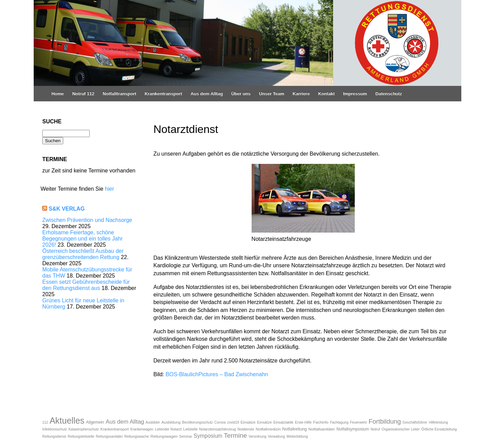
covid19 (233, 422)
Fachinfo (321, 422)
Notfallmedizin (268, 429)
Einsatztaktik (283, 422)
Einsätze (248, 422)
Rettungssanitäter (109, 436)
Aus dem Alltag (207, 94)
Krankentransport (163, 94)
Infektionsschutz (55, 429)
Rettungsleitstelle (81, 436)
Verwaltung (276, 436)
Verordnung (257, 436)
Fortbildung (385, 421)
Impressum (355, 94)
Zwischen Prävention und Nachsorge (87, 220)
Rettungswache (137, 436)
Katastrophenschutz (84, 429)
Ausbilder (153, 422)
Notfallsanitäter (322, 429)
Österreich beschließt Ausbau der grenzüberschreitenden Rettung (83, 254)
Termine (235, 435)
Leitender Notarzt (168, 429)
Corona (220, 422)
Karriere (301, 94)
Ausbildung (171, 422)
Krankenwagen (142, 429)
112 (45, 422)
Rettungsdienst (54, 436)
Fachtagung (339, 422)
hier (109, 189)
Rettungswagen (164, 436)
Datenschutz (389, 94)
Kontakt (327, 94)
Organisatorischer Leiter (401, 429)
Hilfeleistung (439, 422)
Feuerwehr (359, 422)
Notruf (375, 429)
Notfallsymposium (353, 429)
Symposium (208, 436)
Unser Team (271, 94)
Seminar (185, 436)
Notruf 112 (83, 94)
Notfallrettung (294, 429)
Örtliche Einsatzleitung (439, 429)
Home (58, 94)
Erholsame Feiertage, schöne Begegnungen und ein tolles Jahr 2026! (82, 239)
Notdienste (246, 429)
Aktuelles (67, 421)
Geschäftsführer (415, 422)
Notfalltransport (120, 94)
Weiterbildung (297, 436)
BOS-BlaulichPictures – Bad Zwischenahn (217, 374)
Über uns (241, 94)
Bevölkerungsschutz (198, 422)
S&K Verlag (67, 209)
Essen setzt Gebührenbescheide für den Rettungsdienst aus (86, 285)
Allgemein (95, 422)
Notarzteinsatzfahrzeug (217, 429)
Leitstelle (190, 429)
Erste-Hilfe (303, 422)
